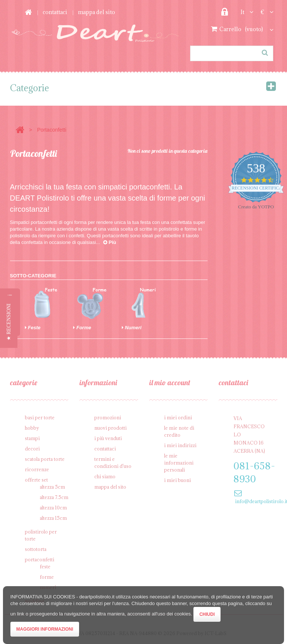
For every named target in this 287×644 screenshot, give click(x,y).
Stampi (32, 438)
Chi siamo (105, 476)
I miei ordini (178, 417)
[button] (9, 322)
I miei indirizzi (180, 445)
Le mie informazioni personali (179, 463)
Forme (82, 328)
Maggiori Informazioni (45, 629)
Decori (32, 449)
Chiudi (207, 614)
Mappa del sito (97, 12)
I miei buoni (177, 480)
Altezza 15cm (53, 518)
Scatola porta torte (45, 459)
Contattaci (55, 12)
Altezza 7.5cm (54, 497)
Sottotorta (36, 549)
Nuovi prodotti (110, 428)
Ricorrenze (37, 469)
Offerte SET (36, 480)
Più (110, 242)
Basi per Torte (40, 417)
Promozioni (108, 417)
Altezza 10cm (53, 508)
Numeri (132, 328)
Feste (33, 328)
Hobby (32, 428)
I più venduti (108, 438)
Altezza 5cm (52, 487)
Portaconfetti (40, 559)
